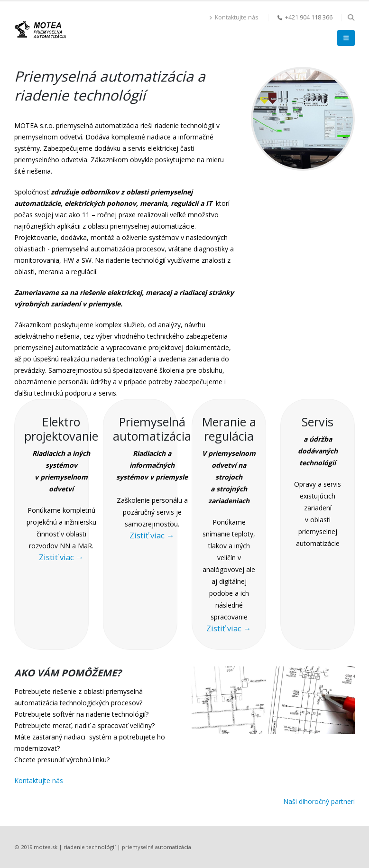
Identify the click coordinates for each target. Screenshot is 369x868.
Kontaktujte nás (234, 17)
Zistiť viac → (61, 557)
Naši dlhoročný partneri (319, 801)
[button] (351, 18)
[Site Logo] (40, 29)
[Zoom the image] (303, 72)
